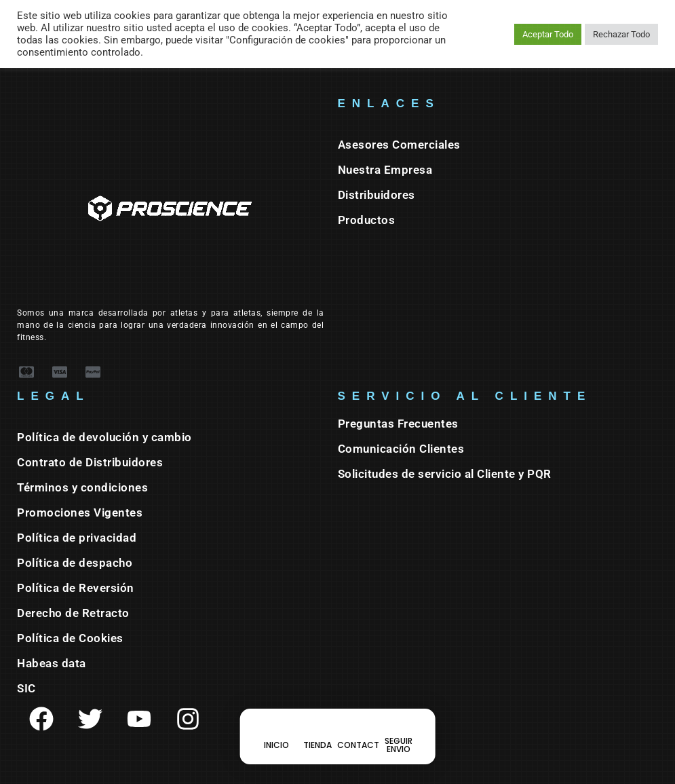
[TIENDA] (317, 736)
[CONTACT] (358, 736)
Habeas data (52, 663)
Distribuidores (377, 195)
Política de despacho (75, 563)
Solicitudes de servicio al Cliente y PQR (445, 474)
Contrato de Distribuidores (90, 462)
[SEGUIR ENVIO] (399, 736)
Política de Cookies (70, 638)
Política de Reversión (76, 588)
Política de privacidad (77, 538)
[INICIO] (277, 736)
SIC (26, 688)
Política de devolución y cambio (104, 437)
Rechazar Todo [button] (621, 34)
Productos (367, 220)
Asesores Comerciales (399, 145)
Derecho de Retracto (73, 613)
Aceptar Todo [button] (548, 34)
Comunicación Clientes (401, 449)
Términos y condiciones (82, 487)
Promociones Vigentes (80, 512)
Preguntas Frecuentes (398, 424)
